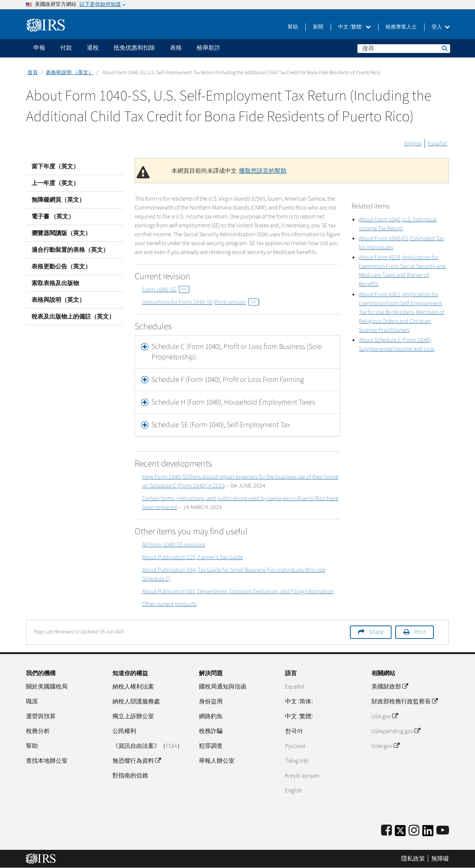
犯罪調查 (211, 746)
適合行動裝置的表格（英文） (70, 250)
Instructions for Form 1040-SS (177, 302)
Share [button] (376, 632)
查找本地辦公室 (47, 761)
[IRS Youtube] (443, 831)
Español (438, 143)
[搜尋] (404, 49)
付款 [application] (66, 48)
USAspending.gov (396, 731)
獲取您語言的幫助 (263, 171)
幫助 (293, 27)
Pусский (295, 746)
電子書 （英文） (53, 217)
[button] (238, 352)
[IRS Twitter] (400, 833)
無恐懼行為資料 (137, 761)
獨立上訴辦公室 (133, 716)
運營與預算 (41, 716)
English (413, 143)
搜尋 (444, 48)
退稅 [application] (93, 48)
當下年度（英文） (55, 166)
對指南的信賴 (130, 776)
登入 (441, 27)
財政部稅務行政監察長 (404, 702)
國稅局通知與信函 (223, 687)
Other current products (169, 604)
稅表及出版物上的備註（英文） (73, 317)
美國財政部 (390, 687)
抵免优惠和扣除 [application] (134, 48)
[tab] (238, 352)
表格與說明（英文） (58, 300)
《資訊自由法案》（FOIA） (148, 746)
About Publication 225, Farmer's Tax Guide (193, 557)
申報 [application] (39, 48)
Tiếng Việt (297, 761)
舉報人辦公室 (217, 761)
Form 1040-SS (166, 290)
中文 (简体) (299, 702)
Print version (237, 302)
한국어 (294, 731)
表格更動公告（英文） (61, 267)
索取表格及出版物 (55, 283)
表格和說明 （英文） (70, 73)
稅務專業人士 (401, 27)
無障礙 (440, 859)
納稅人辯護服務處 (136, 702)
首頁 (33, 73)
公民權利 (124, 731)
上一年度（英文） (55, 183)
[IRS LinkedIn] (428, 833)
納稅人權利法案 (133, 687)
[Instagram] (414, 831)
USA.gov (385, 716)
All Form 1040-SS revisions (174, 545)
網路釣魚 (211, 716)
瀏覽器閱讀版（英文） (61, 233)
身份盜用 (211, 702)
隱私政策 (413, 859)
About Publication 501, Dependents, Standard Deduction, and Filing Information (238, 591)
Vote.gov (385, 746)
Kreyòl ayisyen (302, 776)
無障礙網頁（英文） (58, 200)
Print (420, 632)
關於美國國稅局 (47, 687)
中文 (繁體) (354, 27)
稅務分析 (38, 731)
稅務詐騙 (211, 731)
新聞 (318, 27)
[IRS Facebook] (386, 831)
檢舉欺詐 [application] (209, 48)
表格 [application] (176, 48)
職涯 (32, 702)
